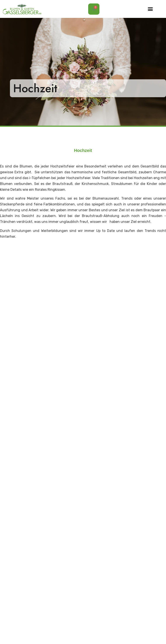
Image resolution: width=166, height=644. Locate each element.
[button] (150, 9)
